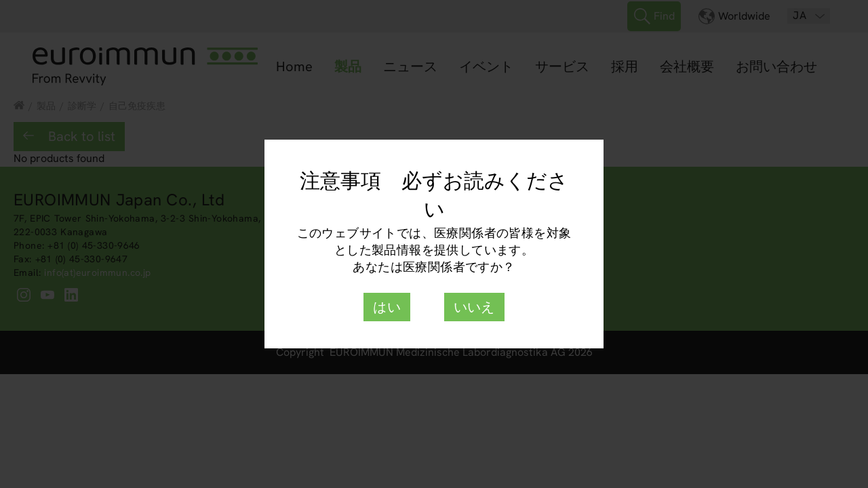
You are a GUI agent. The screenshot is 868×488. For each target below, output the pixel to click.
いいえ (474, 307)
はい (387, 307)
